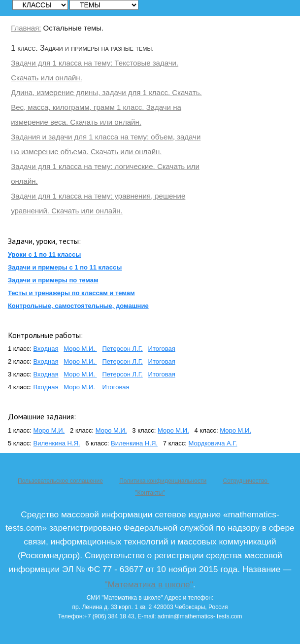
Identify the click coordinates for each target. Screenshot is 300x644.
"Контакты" (150, 493)
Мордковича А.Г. (213, 443)
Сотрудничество (246, 481)
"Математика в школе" (149, 584)
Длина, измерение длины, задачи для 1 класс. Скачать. (106, 92)
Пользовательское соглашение (60, 481)
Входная (46, 349)
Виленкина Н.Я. (57, 443)
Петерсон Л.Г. (122, 349)
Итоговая (162, 349)
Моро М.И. (80, 349)
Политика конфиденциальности (163, 481)
